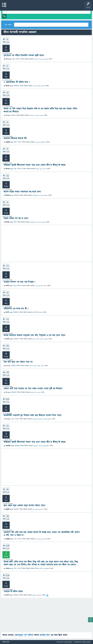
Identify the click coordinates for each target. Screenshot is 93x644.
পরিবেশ (14, 115)
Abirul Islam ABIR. (35, 366)
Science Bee (68, 642)
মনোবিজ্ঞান (16, 339)
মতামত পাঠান (6, 642)
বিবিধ (15, 222)
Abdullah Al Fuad (38, 195)
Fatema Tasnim (39, 59)
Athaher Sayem (34, 115)
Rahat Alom (39, 169)
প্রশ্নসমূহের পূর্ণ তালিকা (24, 635)
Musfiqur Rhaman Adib (39, 419)
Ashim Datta (37, 86)
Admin (34, 595)
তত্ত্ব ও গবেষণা (15, 419)
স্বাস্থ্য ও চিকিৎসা (16, 59)
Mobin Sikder (86, 642)
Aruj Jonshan (39, 286)
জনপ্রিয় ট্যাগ (45, 635)
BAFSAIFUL (34, 392)
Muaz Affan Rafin (38, 339)
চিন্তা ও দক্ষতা (18, 142)
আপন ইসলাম (36, 312)
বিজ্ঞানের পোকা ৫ (39, 569)
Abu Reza (35, 509)
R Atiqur (38, 142)
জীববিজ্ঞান (17, 86)
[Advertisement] (46, 243)
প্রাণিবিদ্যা (13, 366)
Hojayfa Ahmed (38, 446)
